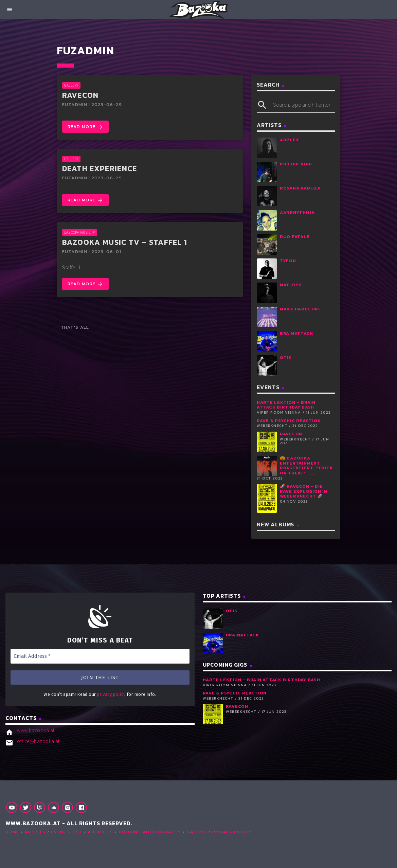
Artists (35, 832)
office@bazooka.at (38, 741)
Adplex (290, 140)
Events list (67, 832)
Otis (286, 357)
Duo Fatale (295, 237)
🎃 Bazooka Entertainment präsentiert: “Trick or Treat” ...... (306, 465)
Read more (85, 127)
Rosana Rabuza (300, 188)
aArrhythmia (297, 212)
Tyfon (288, 261)
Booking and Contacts (150, 832)
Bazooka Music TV (80, 232)
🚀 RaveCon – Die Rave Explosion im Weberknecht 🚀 (304, 491)
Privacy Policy (232, 832)
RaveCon (80, 95)
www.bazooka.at (36, 730)
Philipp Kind (296, 164)
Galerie (197, 832)
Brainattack (296, 333)
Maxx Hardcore (301, 309)
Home (12, 832)
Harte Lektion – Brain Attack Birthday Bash (286, 405)
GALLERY (71, 85)
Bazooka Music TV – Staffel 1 (125, 242)
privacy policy (111, 694)
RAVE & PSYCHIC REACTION (289, 421)
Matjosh (291, 285)
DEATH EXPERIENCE (100, 169)
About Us (100, 832)
